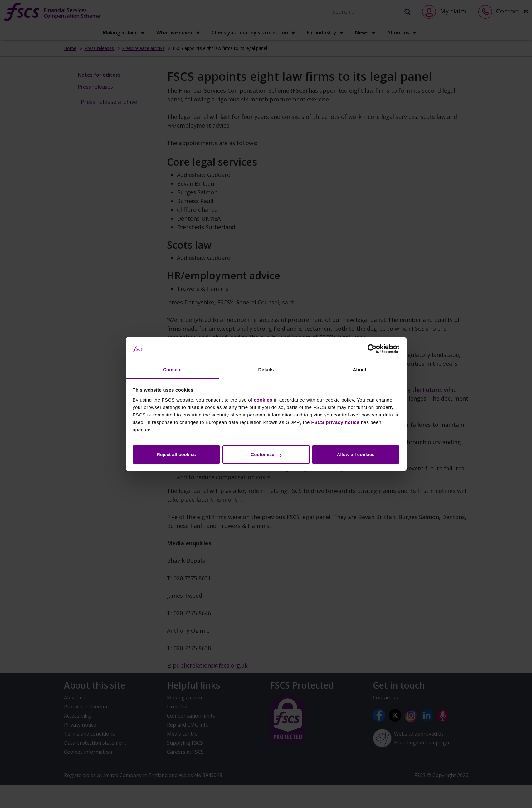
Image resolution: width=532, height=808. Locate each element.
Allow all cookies (356, 454)
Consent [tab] (172, 370)
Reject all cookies (176, 454)
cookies (263, 400)
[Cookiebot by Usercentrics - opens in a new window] (372, 349)
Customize (266, 454)
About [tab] (360, 370)
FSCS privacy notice (336, 422)
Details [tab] (266, 370)
